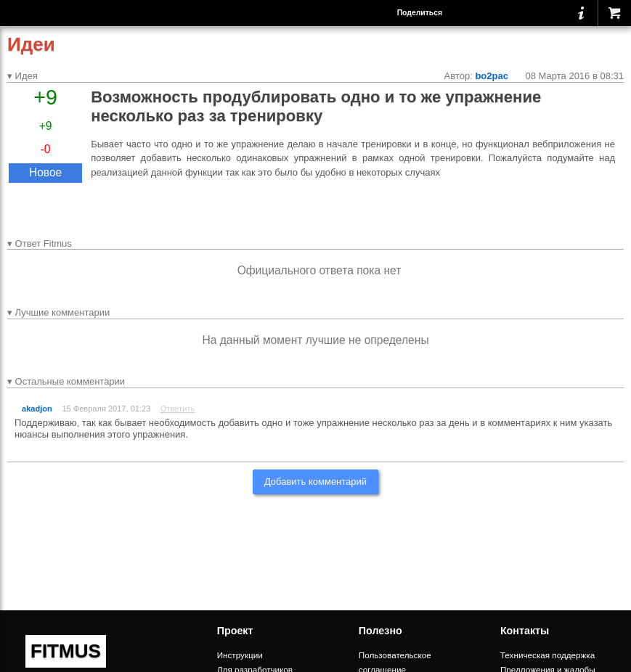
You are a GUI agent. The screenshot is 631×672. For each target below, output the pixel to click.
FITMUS (66, 651)
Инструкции (240, 655)
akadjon (37, 409)
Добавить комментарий (315, 482)
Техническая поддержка (547, 655)
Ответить (178, 409)
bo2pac (492, 76)
